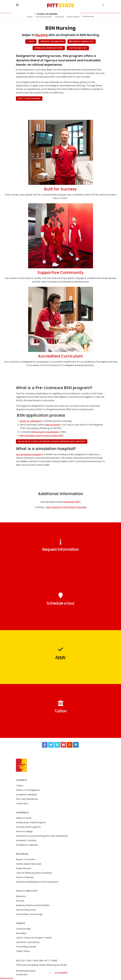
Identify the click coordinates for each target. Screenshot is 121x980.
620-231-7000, (24, 961)
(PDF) (60, 436)
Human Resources (26, 910)
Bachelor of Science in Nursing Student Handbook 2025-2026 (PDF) (52, 441)
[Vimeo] (57, 745)
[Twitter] (51, 745)
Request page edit (6, 978)
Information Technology (29, 914)
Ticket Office (23, 951)
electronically (53, 425)
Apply (31, 41)
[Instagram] (70, 745)
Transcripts (22, 804)
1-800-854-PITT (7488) (45, 961)
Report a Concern (26, 859)
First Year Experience (27, 799)
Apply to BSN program (29, 98)
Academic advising (26, 795)
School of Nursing (46, 14)
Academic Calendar (27, 845)
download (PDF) (72, 502)
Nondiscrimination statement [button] (33, 973)
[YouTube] (63, 745)
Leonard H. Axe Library (28, 942)
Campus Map (23, 929)
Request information (52, 41)
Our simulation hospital (29, 454)
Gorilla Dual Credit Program (31, 823)
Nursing (42, 35)
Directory (21, 896)
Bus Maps (21, 933)
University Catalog (26, 840)
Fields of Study (24, 818)
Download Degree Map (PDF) (49, 48)
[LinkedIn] (76, 745)
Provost (20, 901)
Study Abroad (23, 868)
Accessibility (61, 973)
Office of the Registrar (28, 790)
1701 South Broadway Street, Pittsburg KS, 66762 (42, 965)
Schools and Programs (28, 827)
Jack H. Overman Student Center (34, 938)
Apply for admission (30, 421)
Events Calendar (25, 877)
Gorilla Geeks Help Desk (29, 864)
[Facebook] (45, 745)
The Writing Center (26, 947)
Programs (59, 16)
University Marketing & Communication (37, 882)
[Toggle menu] (17, 5)
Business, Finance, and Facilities (33, 905)
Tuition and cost (78, 48)
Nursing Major (73, 16)
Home (30, 16)
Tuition (20, 786)
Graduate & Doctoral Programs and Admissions (42, 836)
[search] (104, 5)
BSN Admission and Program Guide (39, 436)
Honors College (24, 831)
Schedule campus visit (82, 41)
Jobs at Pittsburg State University (34, 873)
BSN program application (45, 432)
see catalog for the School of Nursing (66, 507)
